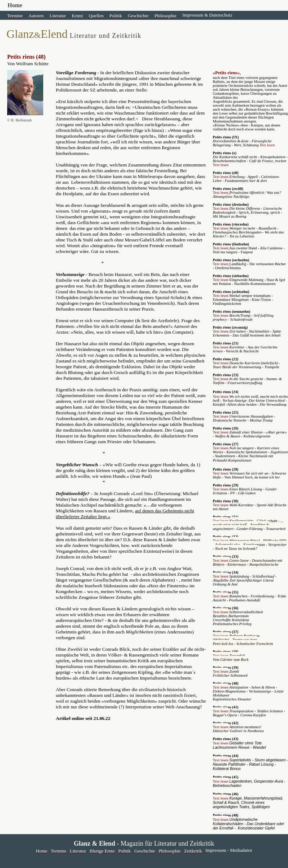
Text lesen (267, 145)
